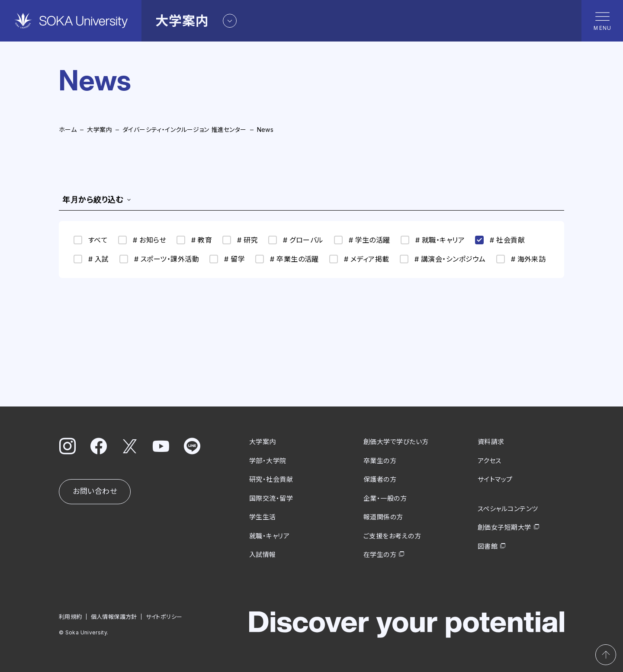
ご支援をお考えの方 (392, 536)
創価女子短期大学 (504, 527)
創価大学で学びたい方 (396, 442)
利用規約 (71, 616)
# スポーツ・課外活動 (159, 259)
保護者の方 (380, 479)
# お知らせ (142, 240)
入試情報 (263, 555)
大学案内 (100, 130)
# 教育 (194, 240)
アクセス (490, 460)
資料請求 (491, 442)
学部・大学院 (268, 460)
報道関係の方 (383, 517)
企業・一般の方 (385, 498)
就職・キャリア (269, 536)
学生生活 (263, 517)
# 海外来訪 (521, 259)
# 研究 (240, 240)
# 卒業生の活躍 (287, 259)
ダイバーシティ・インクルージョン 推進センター (185, 130)
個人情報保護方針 (114, 616)
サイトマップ (495, 479)
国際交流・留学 (271, 498)
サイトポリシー (164, 616)
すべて (91, 240)
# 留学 (227, 259)
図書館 (488, 546)
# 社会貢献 (500, 240)
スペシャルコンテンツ (508, 508)
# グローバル (296, 240)
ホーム (68, 130)
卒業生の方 (380, 460)
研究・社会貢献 (271, 479)
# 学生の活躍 (362, 240)
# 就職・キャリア (433, 240)
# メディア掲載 (359, 259)
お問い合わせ (95, 491)
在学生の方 (380, 555)
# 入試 (91, 259)
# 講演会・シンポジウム (443, 259)
